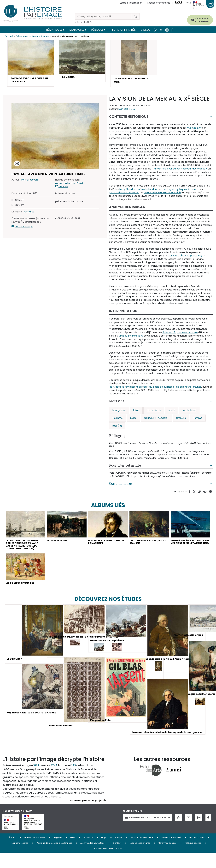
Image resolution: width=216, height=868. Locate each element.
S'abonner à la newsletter (198, 19)
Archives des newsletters (92, 858)
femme (198, 419)
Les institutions (197, 853)
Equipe (118, 853)
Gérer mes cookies (167, 858)
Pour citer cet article (125, 467)
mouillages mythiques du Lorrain (180, 191)
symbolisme (190, 412)
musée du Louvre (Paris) (69, 185)
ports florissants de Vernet (124, 194)
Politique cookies (193, 858)
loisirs (136, 412)
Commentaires (121, 485)
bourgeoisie (119, 412)
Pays (73, 853)
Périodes (97, 30)
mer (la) (117, 427)
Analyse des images (127, 208)
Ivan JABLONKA (127, 110)
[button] (31, 64)
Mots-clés (77, 30)
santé (172, 412)
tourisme (118, 419)
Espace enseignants (159, 3)
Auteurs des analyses (35, 853)
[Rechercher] (103, 16)
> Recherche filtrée (84, 22)
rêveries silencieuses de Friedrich (162, 194)
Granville (181, 419)
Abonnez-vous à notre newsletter (148, 833)
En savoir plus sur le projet (87, 816)
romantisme (154, 412)
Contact (117, 858)
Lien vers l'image (24, 228)
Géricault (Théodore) (156, 419)
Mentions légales (20, 858)
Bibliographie (120, 437)
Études (12, 853)
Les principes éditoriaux (141, 853)
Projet (104, 853)
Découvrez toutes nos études (33, 36)
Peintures (29, 213)
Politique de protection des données (54, 858)
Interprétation (123, 312)
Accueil (9, 36)
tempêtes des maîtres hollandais (138, 191)
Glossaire (88, 853)
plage (133, 419)
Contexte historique (129, 118)
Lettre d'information (131, 3)
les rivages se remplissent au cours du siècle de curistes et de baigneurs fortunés (155, 388)
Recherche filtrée (123, 30)
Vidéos (146, 30)
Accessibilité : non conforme (108, 864)
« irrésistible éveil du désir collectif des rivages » (180, 170)
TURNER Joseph (29, 181)
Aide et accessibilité (171, 853)
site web (63, 188)
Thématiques (53, 30)
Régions (58, 853)
